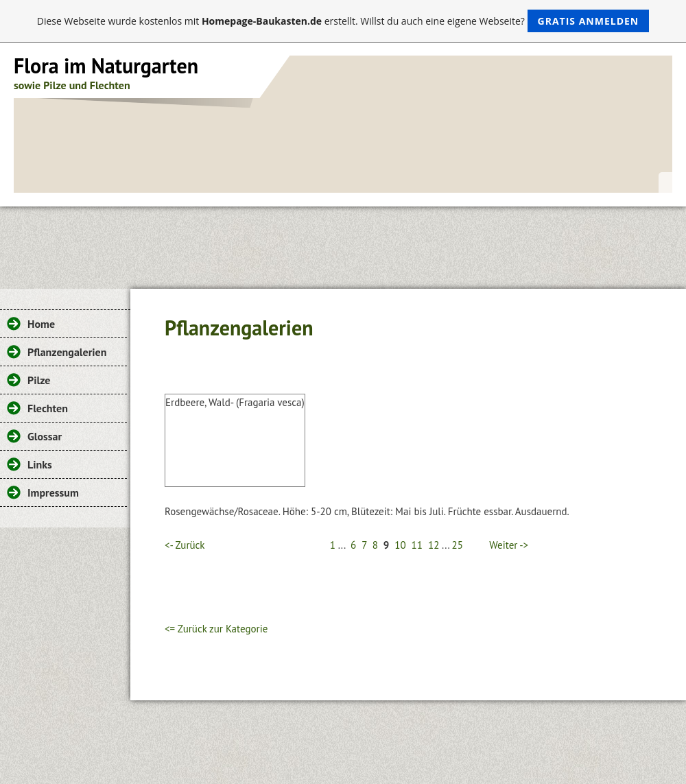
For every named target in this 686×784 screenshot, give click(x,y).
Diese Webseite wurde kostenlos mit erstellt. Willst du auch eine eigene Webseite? (343, 21)
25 (458, 545)
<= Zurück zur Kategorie (216, 629)
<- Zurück (185, 545)
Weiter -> (509, 545)
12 (434, 545)
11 (417, 545)
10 (400, 545)
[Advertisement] (343, 244)
